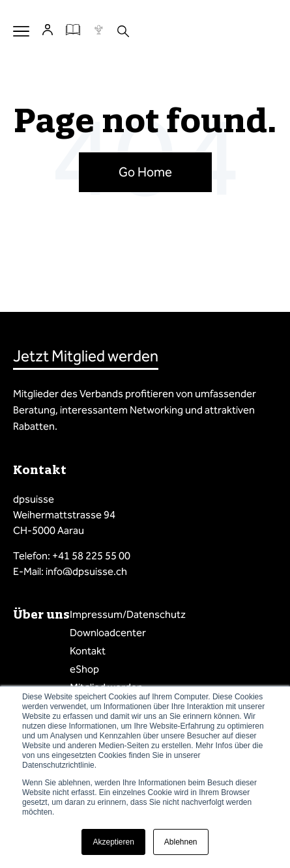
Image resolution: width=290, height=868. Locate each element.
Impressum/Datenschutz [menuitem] (128, 614)
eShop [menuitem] (84, 669)
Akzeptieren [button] (113, 842)
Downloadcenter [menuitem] (108, 633)
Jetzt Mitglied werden (86, 356)
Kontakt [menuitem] (88, 651)
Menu (21, 31)
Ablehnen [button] (181, 842)
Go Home (145, 172)
